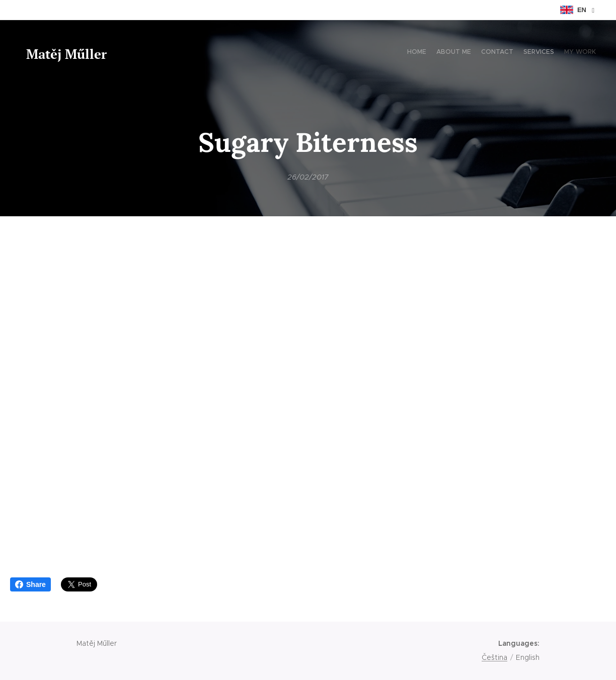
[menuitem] (557, 53)
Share (30, 584)
